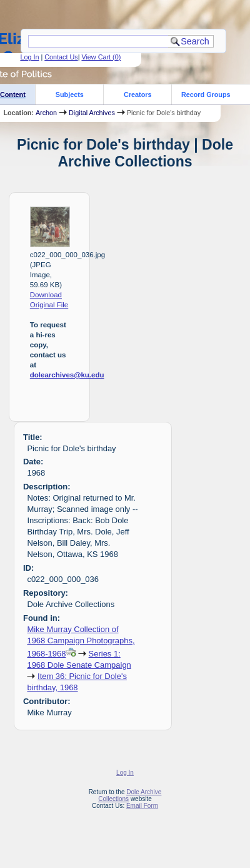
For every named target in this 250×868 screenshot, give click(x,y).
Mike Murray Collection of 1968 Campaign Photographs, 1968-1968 (81, 641)
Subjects (70, 94)
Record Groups (206, 94)
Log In (29, 57)
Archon (46, 113)
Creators (137, 94)
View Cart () (101, 57)
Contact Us (61, 57)
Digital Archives (92, 113)
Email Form (142, 806)
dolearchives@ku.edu (67, 375)
